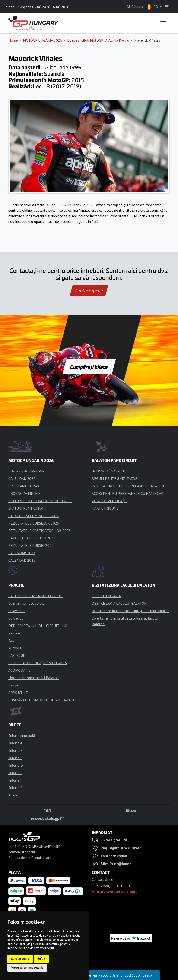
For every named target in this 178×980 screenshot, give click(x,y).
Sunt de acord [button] (20, 959)
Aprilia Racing (119, 40)
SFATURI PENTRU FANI (27, 508)
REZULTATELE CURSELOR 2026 (34, 523)
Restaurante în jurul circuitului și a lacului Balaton (131, 611)
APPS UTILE (18, 693)
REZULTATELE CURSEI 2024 (31, 545)
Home (13, 40)
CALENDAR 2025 (22, 560)
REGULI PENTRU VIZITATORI (115, 478)
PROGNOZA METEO (24, 493)
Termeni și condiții (22, 852)
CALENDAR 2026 (22, 478)
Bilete (131, 811)
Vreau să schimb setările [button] (27, 968)
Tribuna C (15, 758)
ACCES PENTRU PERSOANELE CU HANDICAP (128, 493)
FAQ (47, 811)
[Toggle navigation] (163, 23)
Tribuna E (15, 773)
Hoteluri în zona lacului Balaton (33, 678)
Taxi (11, 640)
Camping (15, 685)
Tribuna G (16, 788)
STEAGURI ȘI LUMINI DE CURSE (34, 516)
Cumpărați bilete (89, 367)
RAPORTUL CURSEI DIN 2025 (32, 538)
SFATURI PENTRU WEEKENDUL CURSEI (40, 501)
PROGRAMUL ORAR (24, 486)
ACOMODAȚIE (19, 670)
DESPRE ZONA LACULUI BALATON (119, 603)
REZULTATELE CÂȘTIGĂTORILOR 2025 (40, 531)
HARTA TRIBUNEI (106, 508)
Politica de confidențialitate (30, 858)
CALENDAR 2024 (22, 553)
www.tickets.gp (47, 818)
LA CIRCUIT (17, 655)
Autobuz (15, 648)
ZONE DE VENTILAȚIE (110, 501)
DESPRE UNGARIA (106, 596)
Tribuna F (15, 780)
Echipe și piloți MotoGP (85, 40)
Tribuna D (16, 765)
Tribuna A (15, 743)
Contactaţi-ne (89, 290)
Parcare (14, 633)
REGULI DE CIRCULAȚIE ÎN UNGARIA (38, 663)
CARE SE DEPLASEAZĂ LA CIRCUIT (36, 596)
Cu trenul (16, 618)
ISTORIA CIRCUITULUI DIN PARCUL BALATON (128, 486)
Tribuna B (16, 750)
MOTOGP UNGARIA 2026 (43, 40)
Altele (13, 795)
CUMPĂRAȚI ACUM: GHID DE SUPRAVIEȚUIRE (45, 700)
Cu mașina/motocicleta (27, 603)
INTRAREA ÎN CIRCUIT (110, 471)
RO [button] (153, 7)
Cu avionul (16, 611)
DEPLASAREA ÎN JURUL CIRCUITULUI (38, 626)
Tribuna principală (22, 736)
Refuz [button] (41, 959)
